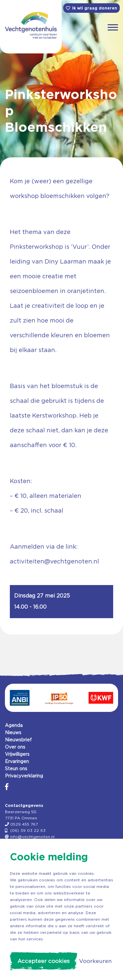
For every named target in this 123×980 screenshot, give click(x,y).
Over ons (15, 747)
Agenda (14, 725)
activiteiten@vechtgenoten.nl (54, 561)
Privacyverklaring (24, 776)
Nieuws (13, 733)
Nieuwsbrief (18, 740)
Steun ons (16, 769)
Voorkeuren (95, 961)
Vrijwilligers (17, 754)
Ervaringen (17, 761)
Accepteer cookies (43, 961)
